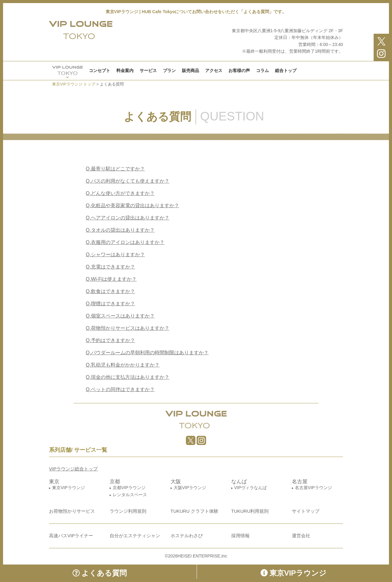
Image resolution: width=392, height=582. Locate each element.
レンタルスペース (130, 495)
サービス (148, 70)
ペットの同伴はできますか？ (120, 389)
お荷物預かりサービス (72, 511)
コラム (262, 70)
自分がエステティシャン (135, 536)
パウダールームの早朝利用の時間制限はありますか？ (147, 353)
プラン (169, 70)
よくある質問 (100, 573)
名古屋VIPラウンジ (313, 488)
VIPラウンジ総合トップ (73, 469)
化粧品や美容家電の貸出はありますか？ (132, 205)
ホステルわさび (187, 536)
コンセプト (100, 70)
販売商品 (190, 70)
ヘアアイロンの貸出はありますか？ (128, 218)
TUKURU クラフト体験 (195, 511)
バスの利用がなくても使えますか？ (128, 181)
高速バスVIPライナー (71, 536)
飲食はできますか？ (110, 291)
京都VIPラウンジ (129, 488)
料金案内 (125, 70)
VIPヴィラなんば (251, 488)
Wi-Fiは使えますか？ (111, 279)
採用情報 (240, 536)
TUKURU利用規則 (250, 511)
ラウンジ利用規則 (128, 511)
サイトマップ (306, 511)
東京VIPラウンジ (68, 488)
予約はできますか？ (110, 340)
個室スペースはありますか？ (120, 316)
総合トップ (286, 70)
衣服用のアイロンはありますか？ (125, 242)
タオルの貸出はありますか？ (120, 230)
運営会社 (301, 536)
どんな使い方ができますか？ (120, 193)
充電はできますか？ (110, 267)
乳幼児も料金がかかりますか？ (123, 365)
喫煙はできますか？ (110, 304)
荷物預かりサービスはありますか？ (128, 328)
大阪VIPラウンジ (190, 488)
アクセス (214, 70)
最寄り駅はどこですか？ (115, 169)
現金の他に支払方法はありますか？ (128, 377)
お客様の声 (239, 70)
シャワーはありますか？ (115, 255)
